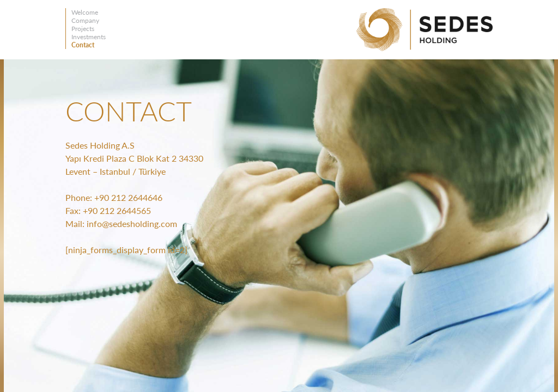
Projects (83, 29)
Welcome (85, 12)
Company (85, 20)
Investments (89, 37)
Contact (83, 45)
